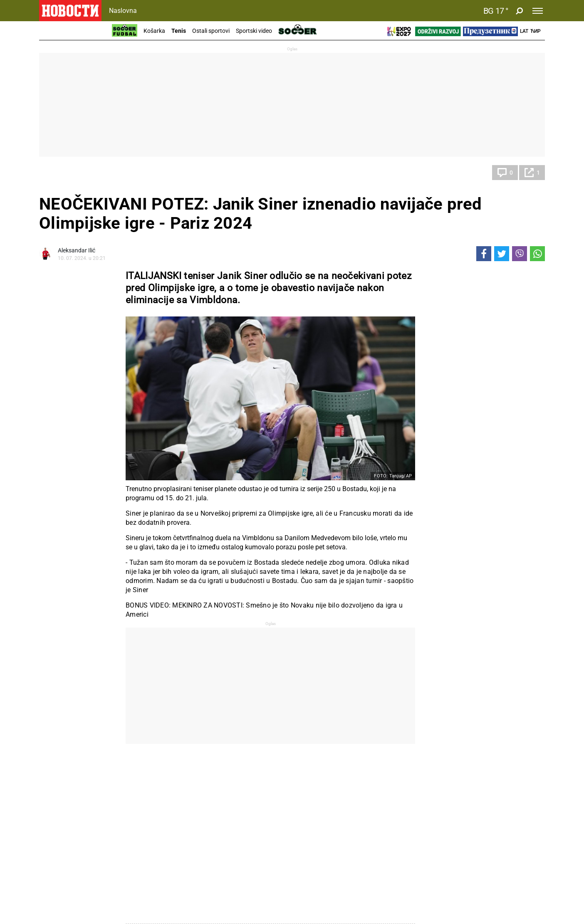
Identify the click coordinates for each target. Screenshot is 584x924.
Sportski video (254, 31)
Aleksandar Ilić (77, 250)
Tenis (179, 31)
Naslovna (123, 11)
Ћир (536, 31)
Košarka (154, 31)
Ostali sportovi (211, 31)
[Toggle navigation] (538, 11)
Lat (524, 31)
